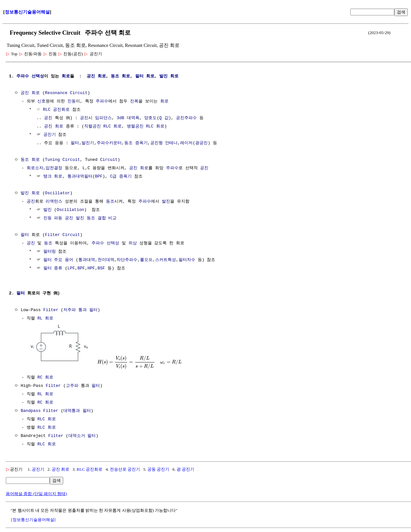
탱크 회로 (53, 177)
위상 (133, 243)
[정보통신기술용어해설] (33, 520)
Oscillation (70, 210)
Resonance (56, 93)
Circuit (79, 93)
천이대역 (106, 260)
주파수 (102, 101)
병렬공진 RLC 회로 (146, 126)
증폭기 (141, 143)
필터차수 (187, 260)
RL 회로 (45, 318)
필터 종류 (53, 268)
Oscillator (57, 193)
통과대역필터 (80, 177)
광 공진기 (185, 469)
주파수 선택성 (30, 76)
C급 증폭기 (121, 177)
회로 (66, 76)
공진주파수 (186, 118)
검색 (401, 12)
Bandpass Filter (39, 411)
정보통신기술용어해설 (27, 12)
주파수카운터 (109, 143)
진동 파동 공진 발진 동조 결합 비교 (80, 218)
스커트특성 (166, 260)
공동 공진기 (158, 469)
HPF (91, 268)
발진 (166, 202)
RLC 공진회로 (56, 110)
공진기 (50, 135)
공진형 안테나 (164, 143)
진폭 (134, 101)
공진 (91, 76)
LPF (71, 268)
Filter (52, 235)
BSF (101, 268)
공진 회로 (61, 469)
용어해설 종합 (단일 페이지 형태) (36, 494)
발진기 (88, 143)
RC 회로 (45, 378)
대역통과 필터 (77, 411)
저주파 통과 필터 (80, 310)
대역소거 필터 (82, 436)
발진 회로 (169, 76)
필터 (139, 76)
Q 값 (164, 118)
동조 (115, 76)
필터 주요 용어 (58, 260)
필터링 (50, 252)
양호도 (150, 118)
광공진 (201, 143)
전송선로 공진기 (125, 469)
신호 (41, 101)
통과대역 (87, 260)
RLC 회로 (46, 419)
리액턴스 (54, 202)
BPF (99, 177)
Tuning (52, 160)
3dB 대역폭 (128, 118)
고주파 (72, 386)
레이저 (186, 143)
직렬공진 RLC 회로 (103, 126)
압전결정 (54, 168)
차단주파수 (127, 260)
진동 (72, 101)
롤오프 (146, 260)
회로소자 (35, 168)
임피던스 (103, 118)
